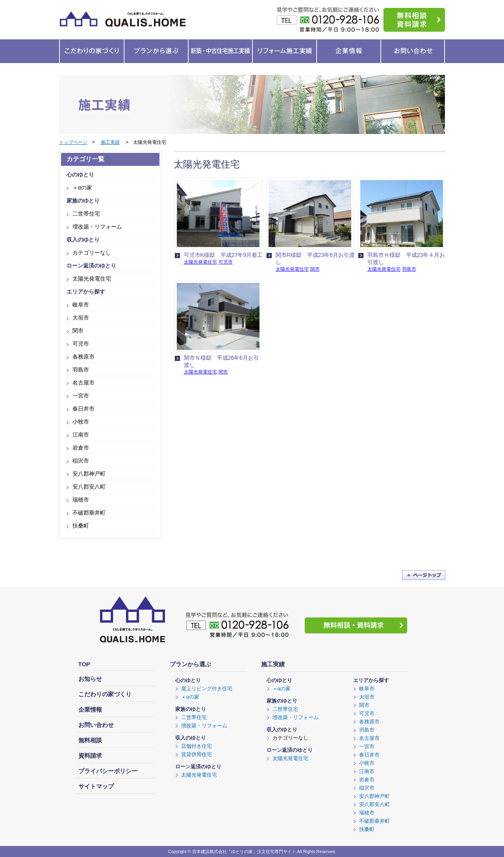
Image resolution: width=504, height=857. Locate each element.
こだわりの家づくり (105, 694)
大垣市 (81, 318)
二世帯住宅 (86, 214)
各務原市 (83, 357)
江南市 (81, 435)
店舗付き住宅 (196, 746)
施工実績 (110, 142)
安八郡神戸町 (89, 474)
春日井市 (83, 409)
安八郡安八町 (89, 487)
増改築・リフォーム (97, 227)
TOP (84, 664)
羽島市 (409, 269)
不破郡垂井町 (89, 513)
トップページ (73, 142)
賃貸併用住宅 (196, 754)
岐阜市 (81, 305)
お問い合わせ (96, 725)
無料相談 (90, 740)
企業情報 (90, 709)
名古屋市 (83, 383)
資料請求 (90, 756)
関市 (315, 269)
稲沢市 (81, 461)
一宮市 (81, 396)
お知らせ (90, 679)
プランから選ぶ (190, 664)
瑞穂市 (81, 500)
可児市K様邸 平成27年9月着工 (223, 255)
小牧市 (81, 422)
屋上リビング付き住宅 (207, 689)
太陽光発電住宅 (200, 262)
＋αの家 (82, 188)
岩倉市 (81, 448)
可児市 (226, 262)
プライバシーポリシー (108, 771)
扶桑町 (81, 526)
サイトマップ (96, 786)
